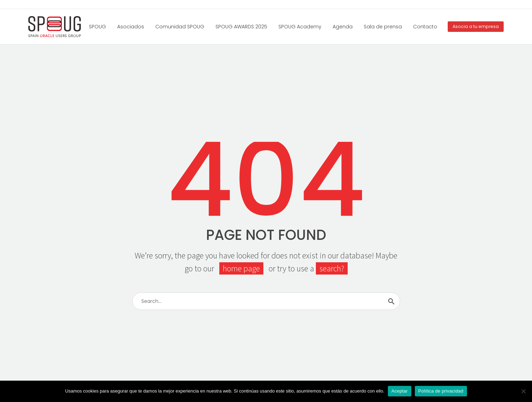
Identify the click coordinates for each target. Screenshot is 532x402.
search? (332, 268)
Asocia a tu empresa (476, 26)
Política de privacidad (441, 391)
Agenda (343, 27)
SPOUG (97, 27)
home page (241, 268)
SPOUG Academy (300, 27)
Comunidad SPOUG (180, 27)
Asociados (131, 27)
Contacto (425, 27)
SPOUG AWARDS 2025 (241, 27)
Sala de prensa (383, 27)
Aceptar (400, 391)
